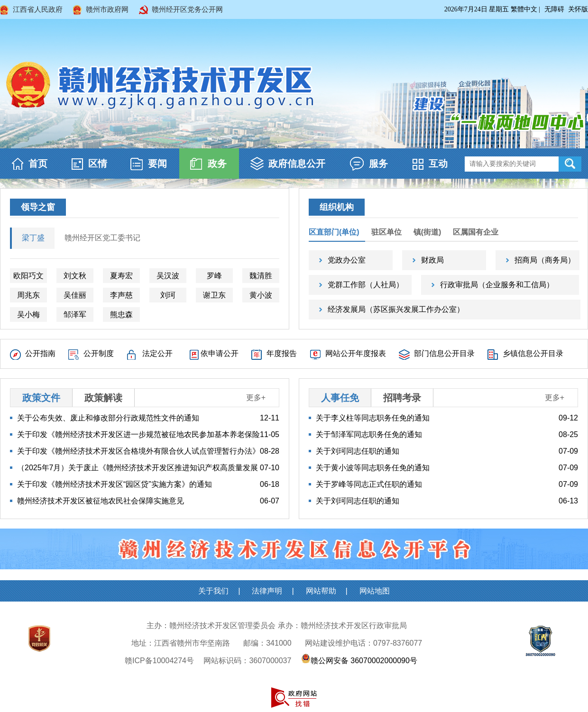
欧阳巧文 (28, 276)
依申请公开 (220, 353)
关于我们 (213, 591)
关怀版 (578, 9)
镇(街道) (427, 232)
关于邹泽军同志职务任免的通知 (369, 434)
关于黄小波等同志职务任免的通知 (373, 468)
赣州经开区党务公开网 (187, 9)
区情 (98, 164)
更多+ (256, 397)
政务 (217, 164)
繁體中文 (524, 9)
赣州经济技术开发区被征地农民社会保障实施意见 (101, 501)
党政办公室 (347, 260)
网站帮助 (321, 591)
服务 (378, 164)
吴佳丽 (75, 295)
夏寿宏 (121, 276)
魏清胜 (261, 276)
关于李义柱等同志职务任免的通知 (373, 418)
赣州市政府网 (107, 9)
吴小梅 (28, 315)
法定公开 (157, 353)
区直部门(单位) (334, 232)
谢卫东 (214, 295)
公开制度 (99, 353)
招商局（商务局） (545, 260)
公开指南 (40, 353)
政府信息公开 (297, 164)
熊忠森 (121, 315)
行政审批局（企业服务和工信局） (497, 285)
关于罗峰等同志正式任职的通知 (369, 484)
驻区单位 (386, 232)
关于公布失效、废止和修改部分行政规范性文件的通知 (108, 418)
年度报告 (282, 353)
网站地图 (375, 591)
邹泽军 (75, 315)
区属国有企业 (476, 232)
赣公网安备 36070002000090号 (364, 661)
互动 (438, 164)
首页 (38, 164)
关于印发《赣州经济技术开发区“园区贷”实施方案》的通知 (115, 484)
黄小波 (261, 295)
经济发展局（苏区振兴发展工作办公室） (396, 309)
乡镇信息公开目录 (533, 353)
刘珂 (168, 295)
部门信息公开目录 (444, 353)
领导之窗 (38, 207)
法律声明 (267, 591)
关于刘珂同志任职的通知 (358, 451)
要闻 (157, 164)
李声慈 (121, 295)
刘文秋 (75, 276)
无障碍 (554, 9)
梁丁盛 (33, 238)
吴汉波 (168, 276)
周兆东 (28, 295)
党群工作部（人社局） (366, 285)
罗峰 (214, 276)
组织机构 (337, 207)
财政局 (432, 260)
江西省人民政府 (38, 9)
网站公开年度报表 (356, 353)
